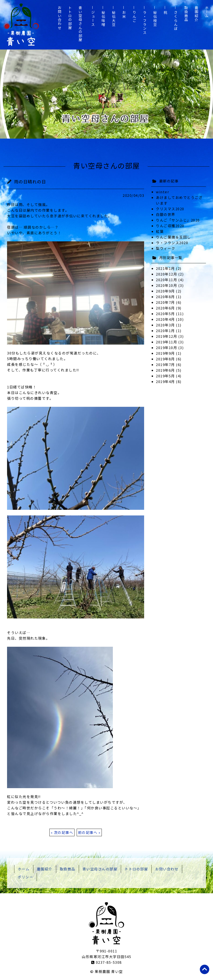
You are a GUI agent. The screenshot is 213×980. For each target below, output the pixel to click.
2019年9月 (165, 353)
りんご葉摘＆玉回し (173, 237)
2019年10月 (166, 348)
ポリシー (25, 877)
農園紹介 (196, 14)
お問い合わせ (60, 18)
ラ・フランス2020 (172, 243)
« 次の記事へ (62, 832)
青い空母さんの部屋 (80, 24)
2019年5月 (165, 376)
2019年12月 (166, 336)
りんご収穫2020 (170, 226)
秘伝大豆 (114, 19)
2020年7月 (165, 302)
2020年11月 (166, 280)
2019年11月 (166, 342)
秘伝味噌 (103, 19)
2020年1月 (165, 331)
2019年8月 (165, 359)
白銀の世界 (166, 214)
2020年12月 (166, 274)
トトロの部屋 (70, 18)
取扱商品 (186, 14)
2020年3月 (165, 325)
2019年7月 (165, 364)
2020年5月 (165, 314)
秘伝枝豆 (155, 19)
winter (162, 192)
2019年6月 (165, 370)
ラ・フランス (145, 23)
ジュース (93, 19)
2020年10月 (166, 285)
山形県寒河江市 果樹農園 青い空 (21, 25)
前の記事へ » (89, 832)
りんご (134, 17)
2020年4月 (165, 319)
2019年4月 (165, 381)
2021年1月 (165, 268)
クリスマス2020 (170, 209)
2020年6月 (165, 308)
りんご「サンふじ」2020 (178, 220)
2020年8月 (165, 297)
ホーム (207, 12)
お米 (124, 15)
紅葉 (160, 231)
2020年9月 (165, 291)
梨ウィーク (166, 248)
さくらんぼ (176, 21)
